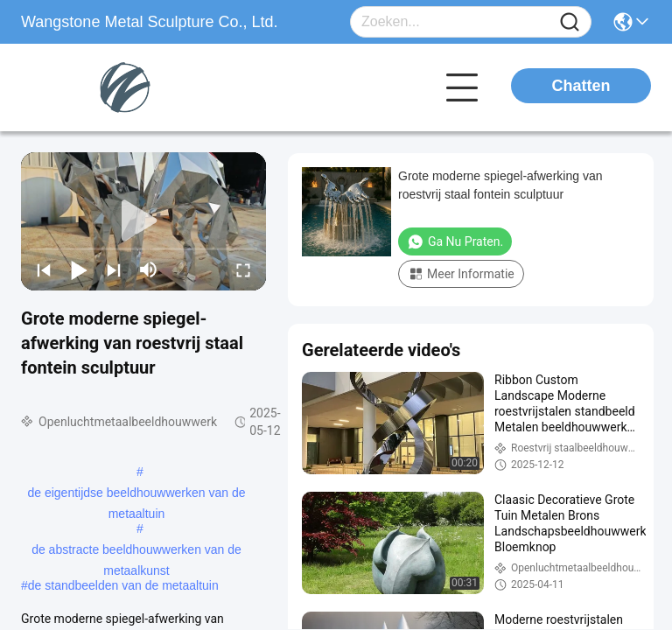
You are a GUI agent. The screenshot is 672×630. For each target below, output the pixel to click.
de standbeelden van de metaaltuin (123, 585)
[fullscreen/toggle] (243, 269)
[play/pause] (79, 269)
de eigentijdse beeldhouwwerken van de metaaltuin (136, 494)
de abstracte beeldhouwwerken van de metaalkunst (136, 551)
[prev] (44, 269)
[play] (143, 221)
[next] (114, 269)
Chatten (581, 86)
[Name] (570, 22)
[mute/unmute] (149, 269)
